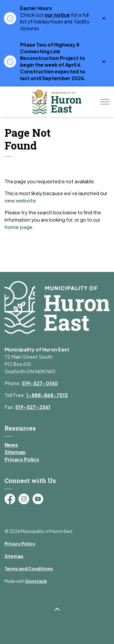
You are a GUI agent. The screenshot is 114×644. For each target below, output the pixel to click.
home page (19, 227)
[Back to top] (57, 609)
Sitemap (15, 452)
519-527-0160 (40, 383)
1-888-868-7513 (47, 395)
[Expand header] (105, 102)
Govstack (36, 581)
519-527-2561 (33, 407)
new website (20, 201)
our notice (57, 15)
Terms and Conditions (29, 568)
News (11, 445)
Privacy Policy (22, 459)
